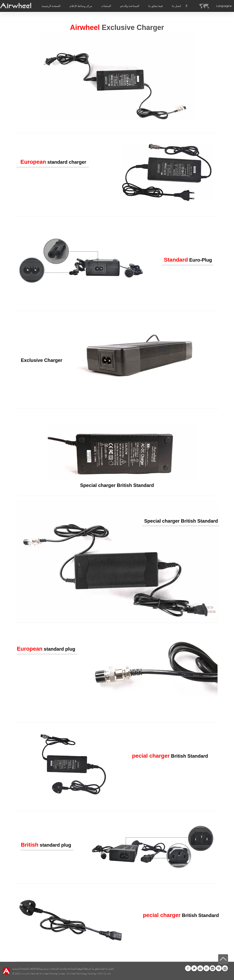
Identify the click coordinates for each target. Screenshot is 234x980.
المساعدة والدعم (130, 6)
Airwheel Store (206, 968)
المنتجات (106, 6)
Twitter (194, 968)
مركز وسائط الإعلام (39, 969)
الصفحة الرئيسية (51, 6)
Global (225, 968)
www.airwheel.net (30, 974)
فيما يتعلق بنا (98, 969)
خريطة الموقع (84, 969)
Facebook (188, 968)
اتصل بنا (176, 6)
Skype (219, 968)
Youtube (200, 968)
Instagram (213, 968)
